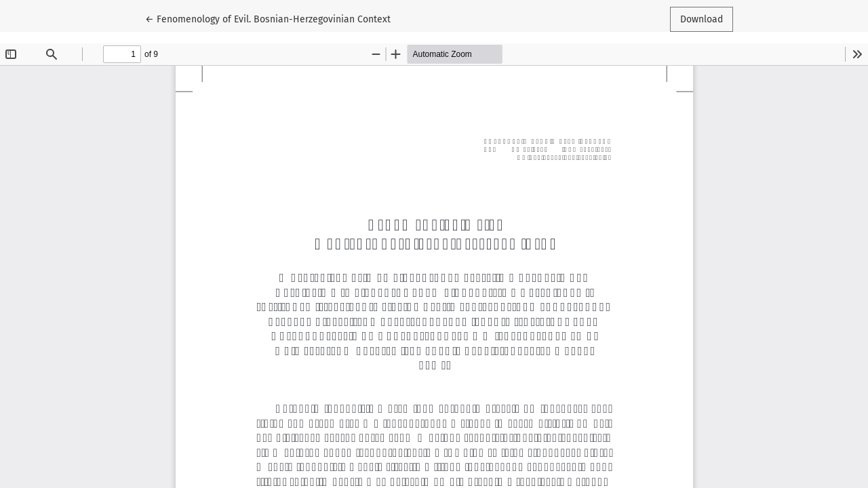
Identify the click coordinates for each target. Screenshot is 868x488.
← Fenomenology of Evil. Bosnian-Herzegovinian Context (268, 18)
